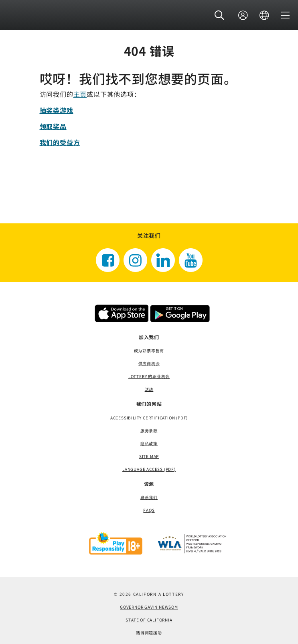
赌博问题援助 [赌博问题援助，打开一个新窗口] (149, 633)
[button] (220, 16)
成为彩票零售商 (149, 351)
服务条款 (149, 430)
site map (149, 456)
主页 (80, 94)
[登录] (243, 16)
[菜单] (286, 16)
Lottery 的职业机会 (149, 376)
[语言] (264, 16)
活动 (149, 389)
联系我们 (149, 497)
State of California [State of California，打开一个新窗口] (149, 620)
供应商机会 (149, 363)
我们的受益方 (60, 142)
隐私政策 (149, 443)
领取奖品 (53, 126)
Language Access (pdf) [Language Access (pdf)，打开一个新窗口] (149, 469)
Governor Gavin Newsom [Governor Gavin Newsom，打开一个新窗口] (149, 607)
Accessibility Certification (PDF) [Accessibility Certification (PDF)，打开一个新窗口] (149, 418)
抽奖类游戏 (57, 110)
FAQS (149, 510)
